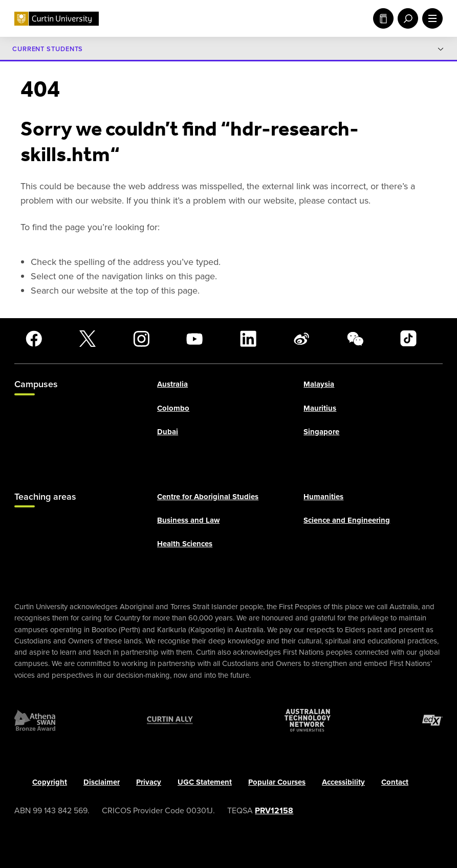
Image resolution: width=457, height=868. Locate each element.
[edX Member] (432, 721)
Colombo (173, 408)
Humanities (323, 497)
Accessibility (343, 783)
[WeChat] (355, 339)
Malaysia (319, 385)
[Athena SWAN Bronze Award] (35, 721)
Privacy (149, 783)
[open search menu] (406, 18)
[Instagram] (141, 339)
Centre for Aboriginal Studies (208, 497)
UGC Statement (205, 783)
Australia (172, 385)
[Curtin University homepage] (57, 19)
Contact (395, 783)
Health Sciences (185, 544)
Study (383, 18)
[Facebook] (34, 339)
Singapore (321, 432)
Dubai (168, 432)
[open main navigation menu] (430, 18)
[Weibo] (301, 339)
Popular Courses (277, 783)
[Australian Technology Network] (308, 721)
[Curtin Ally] (170, 721)
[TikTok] (408, 339)
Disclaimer (102, 783)
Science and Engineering (347, 521)
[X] (88, 339)
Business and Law (188, 521)
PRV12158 (274, 810)
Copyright (50, 783)
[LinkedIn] (248, 339)
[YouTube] (194, 339)
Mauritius (320, 408)
